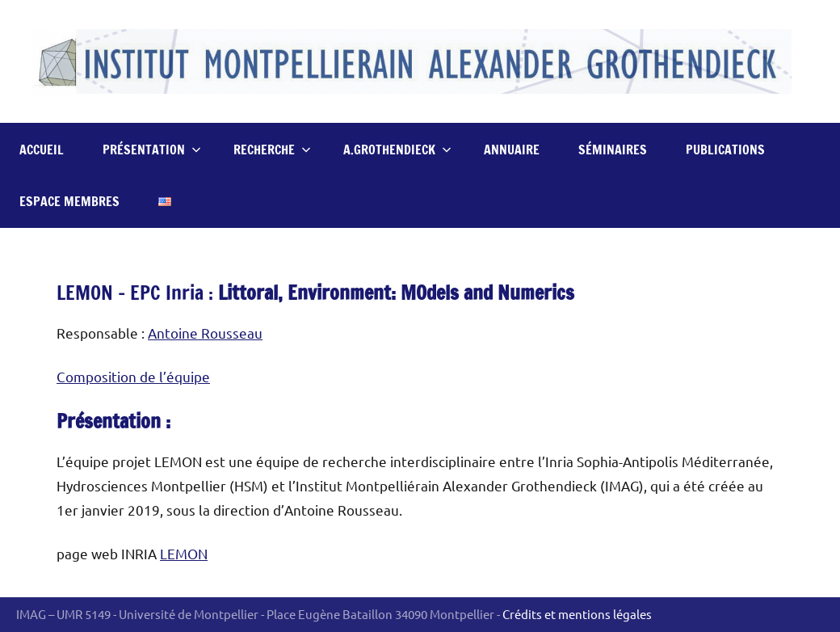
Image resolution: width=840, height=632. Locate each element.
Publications (725, 150)
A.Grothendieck (397, 150)
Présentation (152, 150)
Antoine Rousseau (205, 333)
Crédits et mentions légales (577, 614)
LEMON (184, 553)
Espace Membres (69, 201)
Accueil (42, 150)
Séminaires (613, 150)
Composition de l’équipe (133, 376)
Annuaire (512, 150)
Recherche (272, 150)
